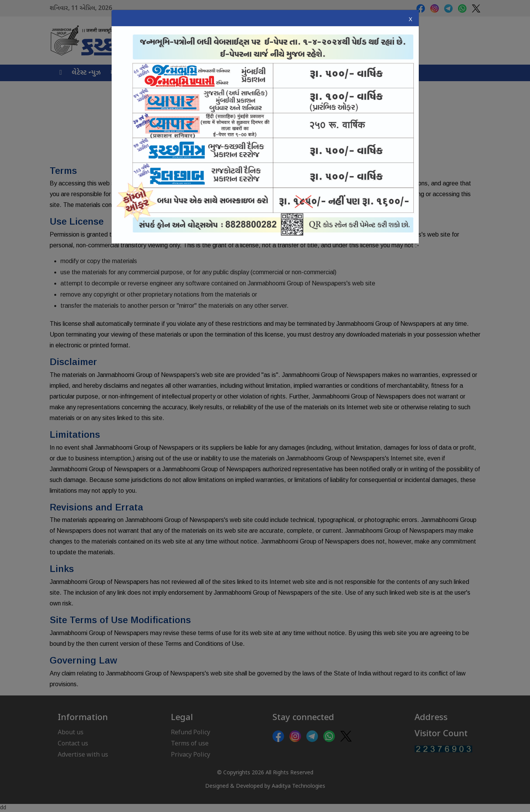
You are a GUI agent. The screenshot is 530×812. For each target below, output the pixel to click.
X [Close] (410, 19)
